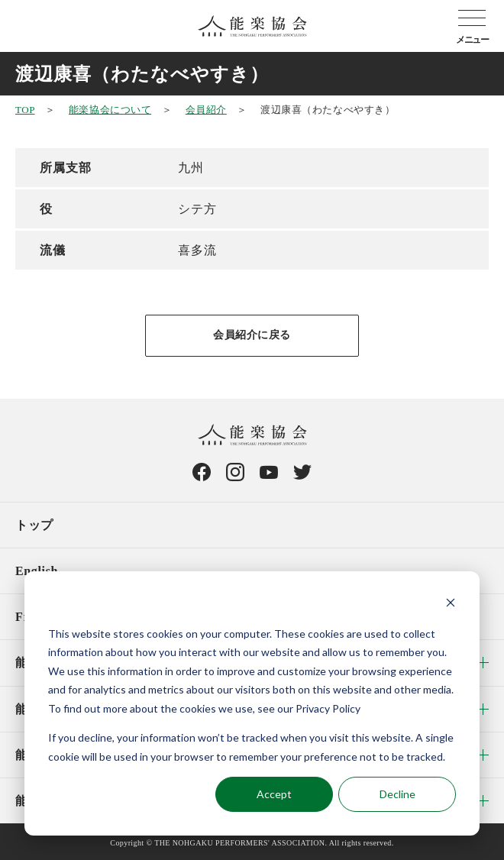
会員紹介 (206, 110)
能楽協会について (110, 110)
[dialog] (252, 703)
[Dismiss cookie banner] (451, 605)
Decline (397, 794)
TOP (25, 110)
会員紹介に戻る (252, 335)
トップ (34, 525)
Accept (274, 794)
